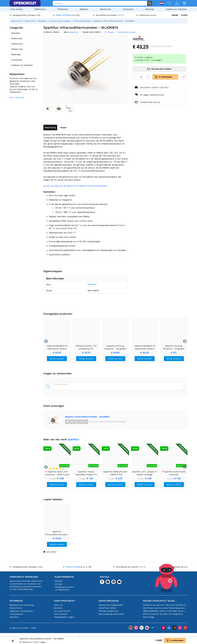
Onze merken (17, 9)
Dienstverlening (109, 601)
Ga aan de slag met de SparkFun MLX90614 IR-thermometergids (75, 186)
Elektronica (40, 9)
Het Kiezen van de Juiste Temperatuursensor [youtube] (165, 608)
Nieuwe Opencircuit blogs (159, 601)
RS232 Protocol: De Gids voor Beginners (163, 614)
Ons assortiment (62, 611)
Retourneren (16, 608)
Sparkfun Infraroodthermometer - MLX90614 (87, 417)
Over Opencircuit (65, 601)
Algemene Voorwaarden (21, 611)
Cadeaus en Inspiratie (176, 9)
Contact (184, 15)
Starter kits (106, 9)
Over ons (58, 605)
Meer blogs (149, 617)
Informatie (16, 601)
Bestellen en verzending (22, 605)
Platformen (63, 9)
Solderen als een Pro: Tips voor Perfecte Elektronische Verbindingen (165, 605)
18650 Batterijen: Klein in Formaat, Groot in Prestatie (165, 611)
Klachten (14, 617)
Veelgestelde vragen (64, 617)
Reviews (58, 608)
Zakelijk (175, 15)
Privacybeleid (16, 614)
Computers (128, 9)
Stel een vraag (60, 384)
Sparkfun (88, 284)
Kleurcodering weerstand (111, 614)
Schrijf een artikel (107, 608)
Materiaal (150, 9)
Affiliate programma (108, 611)
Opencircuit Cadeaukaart (111, 605)
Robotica (84, 9)
